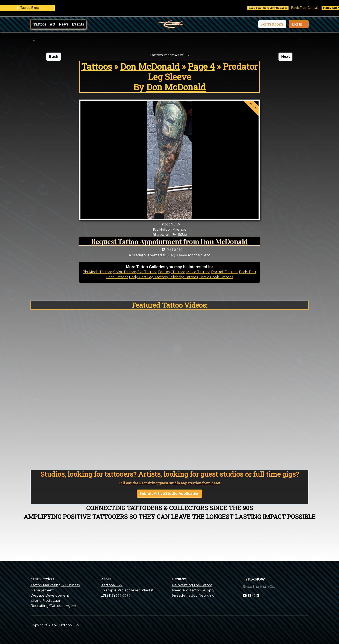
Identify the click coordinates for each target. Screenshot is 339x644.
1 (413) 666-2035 (116, 595)
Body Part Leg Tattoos (148, 277)
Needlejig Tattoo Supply (193, 590)
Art (52, 24)
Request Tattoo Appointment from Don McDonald (170, 241)
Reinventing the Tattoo (192, 585)
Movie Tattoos (198, 272)
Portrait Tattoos (225, 272)
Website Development (50, 595)
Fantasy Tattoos (172, 272)
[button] (272, 24)
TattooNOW (112, 585)
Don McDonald (150, 66)
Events (78, 24)
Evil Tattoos (147, 272)
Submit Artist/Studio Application (169, 494)
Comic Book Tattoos (216, 277)
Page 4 (201, 66)
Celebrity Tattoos (183, 277)
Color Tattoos (125, 272)
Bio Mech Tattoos (98, 272)
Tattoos (40, 24)
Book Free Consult (309, 8)
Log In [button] (297, 24)
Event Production (46, 601)
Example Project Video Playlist (127, 590)
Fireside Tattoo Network (193, 595)
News (64, 24)
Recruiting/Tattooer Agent (54, 606)
